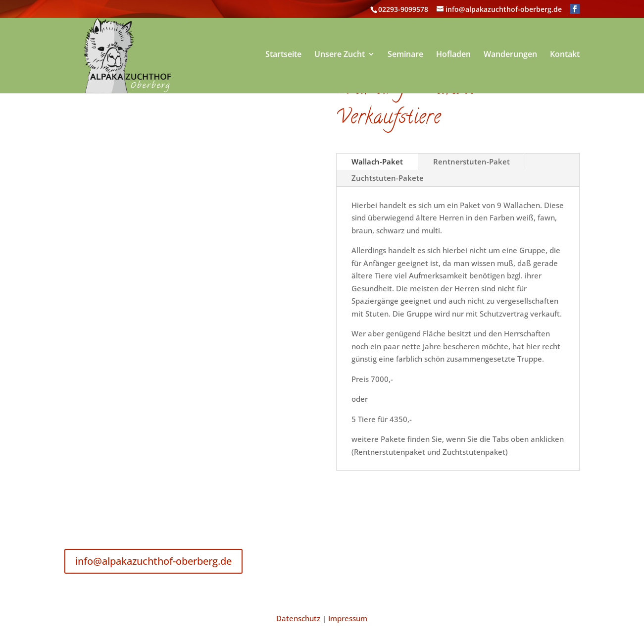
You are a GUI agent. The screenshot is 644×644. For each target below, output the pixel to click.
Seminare (405, 55)
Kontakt (565, 55)
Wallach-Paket (377, 161)
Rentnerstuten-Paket (471, 161)
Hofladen (453, 55)
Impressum (348, 618)
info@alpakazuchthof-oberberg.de (153, 561)
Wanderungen (510, 55)
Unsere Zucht (340, 55)
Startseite (283, 55)
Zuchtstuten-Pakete (388, 178)
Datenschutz (298, 618)
